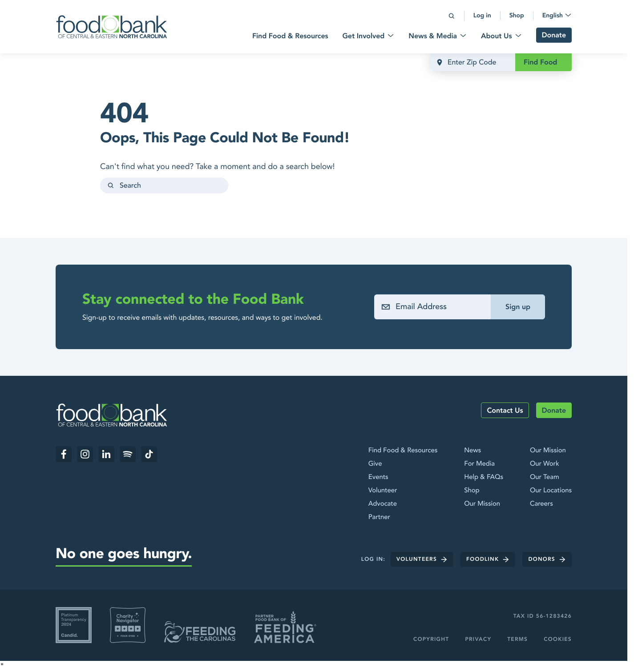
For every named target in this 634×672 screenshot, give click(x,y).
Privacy (478, 640)
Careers (541, 504)
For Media (479, 464)
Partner (379, 517)
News (472, 451)
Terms (517, 640)
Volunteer (383, 491)
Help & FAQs (484, 477)
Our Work (545, 464)
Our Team (545, 477)
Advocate (383, 504)
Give (375, 464)
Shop (472, 491)
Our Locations (551, 491)
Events (378, 477)
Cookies (558, 640)
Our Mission (482, 504)
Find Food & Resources (403, 451)
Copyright (431, 640)
